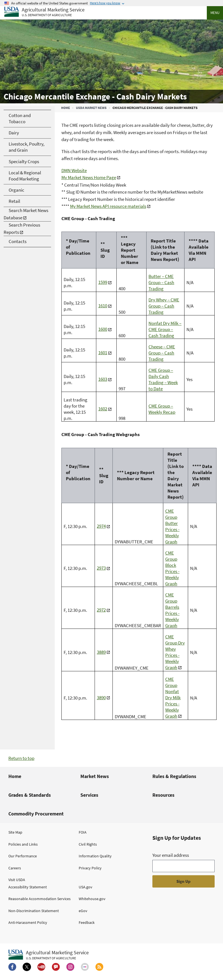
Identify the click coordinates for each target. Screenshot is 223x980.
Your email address (171, 855)
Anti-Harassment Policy (28, 922)
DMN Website (74, 170)
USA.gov (86, 887)
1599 (103, 282)
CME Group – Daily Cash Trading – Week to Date (163, 379)
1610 (103, 306)
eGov (83, 911)
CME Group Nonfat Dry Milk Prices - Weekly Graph (173, 698)
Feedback (87, 922)
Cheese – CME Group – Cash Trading (162, 353)
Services (89, 795)
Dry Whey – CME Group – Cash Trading (164, 306)
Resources (163, 795)
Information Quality (95, 856)
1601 (103, 353)
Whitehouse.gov (92, 899)
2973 (101, 568)
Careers (15, 868)
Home (66, 108)
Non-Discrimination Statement (34, 911)
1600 (103, 329)
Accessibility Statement (28, 887)
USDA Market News (91, 108)
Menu (215, 13)
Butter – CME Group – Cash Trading (161, 282)
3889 (101, 652)
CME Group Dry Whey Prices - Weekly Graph (175, 652)
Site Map (15, 832)
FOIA (83, 832)
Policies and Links (23, 844)
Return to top (21, 758)
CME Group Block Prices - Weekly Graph (172, 568)
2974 (101, 526)
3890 (101, 698)
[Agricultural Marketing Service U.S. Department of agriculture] (44, 12)
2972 (101, 610)
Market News (95, 776)
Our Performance (23, 856)
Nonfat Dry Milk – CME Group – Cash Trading (165, 329)
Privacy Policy (90, 868)
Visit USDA (17, 880)
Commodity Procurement (36, 814)
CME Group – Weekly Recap (162, 409)
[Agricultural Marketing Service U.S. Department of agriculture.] (49, 955)
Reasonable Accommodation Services (39, 899)
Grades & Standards (30, 795)
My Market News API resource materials (108, 206)
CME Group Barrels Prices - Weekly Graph (172, 610)
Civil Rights (88, 844)
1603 (103, 379)
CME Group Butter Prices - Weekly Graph (172, 526)
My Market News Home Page (89, 177)
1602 (103, 409)
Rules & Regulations (174, 776)
